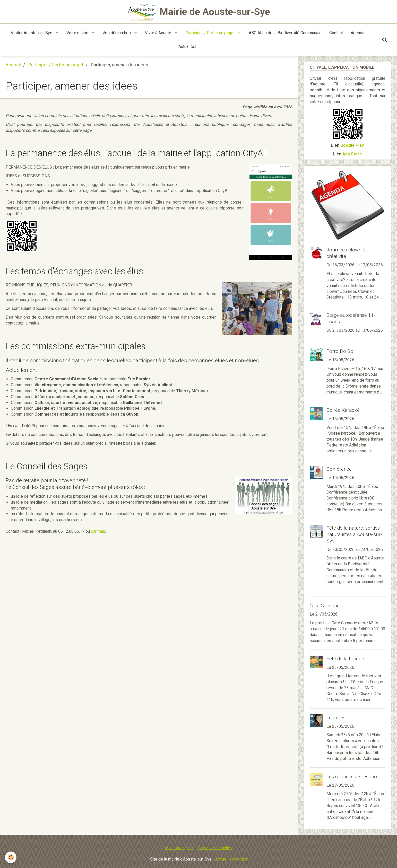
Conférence (339, 469)
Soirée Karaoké (343, 410)
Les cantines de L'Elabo (352, 777)
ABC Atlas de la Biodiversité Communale (285, 33)
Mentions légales (179, 848)
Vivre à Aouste (159, 33)
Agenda (357, 33)
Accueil (13, 65)
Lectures (336, 718)
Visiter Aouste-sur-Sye (32, 33)
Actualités (187, 46)
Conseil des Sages (34, 487)
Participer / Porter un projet (210, 33)
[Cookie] (11, 857)
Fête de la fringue (345, 659)
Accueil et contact (231, 859)
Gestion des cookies (215, 848)
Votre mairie (78, 33)
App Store (352, 154)
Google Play (352, 145)
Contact (336, 33)
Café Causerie (325, 605)
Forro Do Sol (340, 351)
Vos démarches (117, 33)
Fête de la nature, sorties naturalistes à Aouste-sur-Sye (354, 534)
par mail (98, 531)
